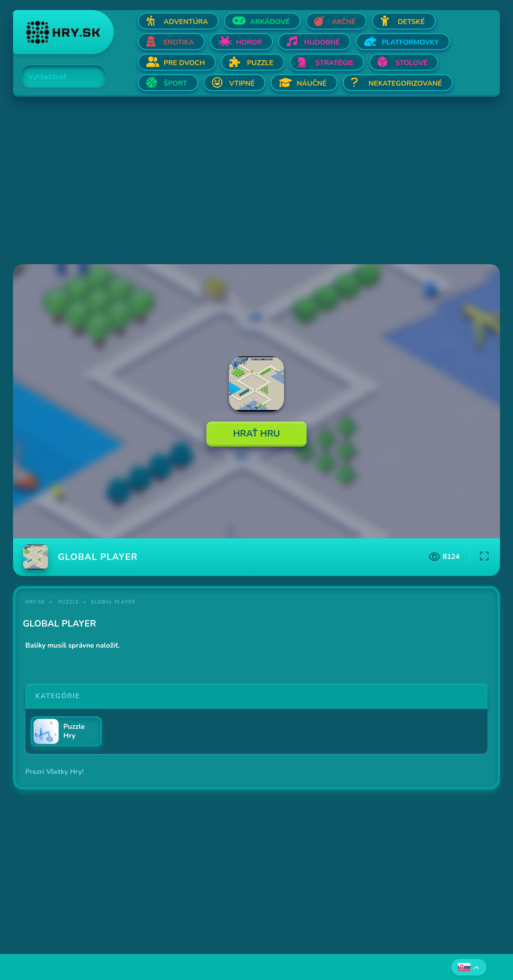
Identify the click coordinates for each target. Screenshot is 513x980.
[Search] (58, 77)
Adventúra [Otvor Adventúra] (186, 22)
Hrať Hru (256, 434)
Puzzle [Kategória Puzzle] (69, 602)
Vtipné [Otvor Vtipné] (242, 83)
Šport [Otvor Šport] (176, 83)
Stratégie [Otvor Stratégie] (335, 63)
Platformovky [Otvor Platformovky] (410, 42)
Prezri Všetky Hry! (55, 772)
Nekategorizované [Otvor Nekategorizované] (405, 83)
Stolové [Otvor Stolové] (411, 63)
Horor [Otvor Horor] (249, 42)
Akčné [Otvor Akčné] (344, 22)
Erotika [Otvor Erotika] (179, 42)
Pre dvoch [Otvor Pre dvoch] (184, 63)
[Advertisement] (257, 181)
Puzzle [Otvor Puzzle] (260, 63)
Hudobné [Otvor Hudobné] (322, 42)
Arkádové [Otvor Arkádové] (270, 22)
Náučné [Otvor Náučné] (312, 83)
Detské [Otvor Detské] (411, 22)
